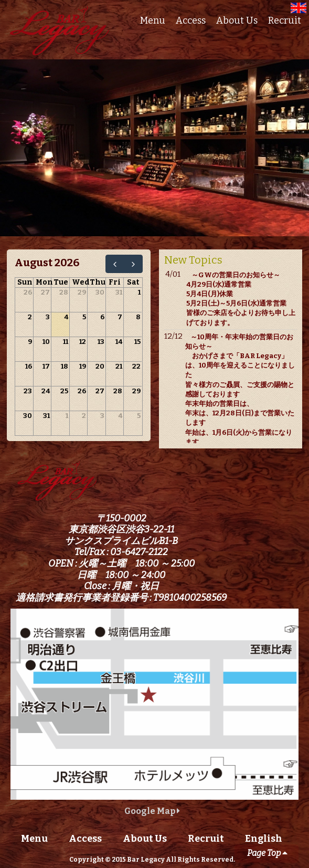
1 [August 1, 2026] (139, 292)
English (264, 839)
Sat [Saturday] (133, 282)
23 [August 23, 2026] (28, 391)
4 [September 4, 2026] (120, 416)
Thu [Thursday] (98, 282)
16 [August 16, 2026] (29, 366)
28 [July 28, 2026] (64, 292)
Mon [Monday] (44, 282)
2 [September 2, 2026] (84, 416)
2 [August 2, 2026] (30, 317)
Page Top (267, 853)
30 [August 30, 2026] (28, 416)
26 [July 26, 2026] (28, 292)
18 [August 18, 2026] (65, 366)
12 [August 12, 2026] (83, 342)
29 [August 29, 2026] (136, 391)
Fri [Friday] (115, 282)
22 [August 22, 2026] (136, 366)
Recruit (285, 20)
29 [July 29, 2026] (82, 292)
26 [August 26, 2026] (82, 391)
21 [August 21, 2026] (119, 366)
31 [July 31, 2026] (119, 292)
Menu (153, 20)
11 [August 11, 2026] (66, 342)
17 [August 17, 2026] (46, 366)
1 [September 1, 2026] (67, 416)
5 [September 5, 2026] (139, 416)
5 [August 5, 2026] (84, 317)
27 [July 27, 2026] (45, 292)
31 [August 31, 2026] (46, 416)
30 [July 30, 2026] (100, 292)
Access (191, 20)
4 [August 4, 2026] (66, 317)
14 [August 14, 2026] (119, 342)
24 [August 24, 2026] (46, 391)
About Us (237, 20)
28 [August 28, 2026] (118, 391)
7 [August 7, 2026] (120, 317)
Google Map (152, 811)
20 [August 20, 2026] (100, 366)
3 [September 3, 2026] (102, 416)
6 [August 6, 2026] (102, 317)
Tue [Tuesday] (61, 282)
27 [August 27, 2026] (100, 391)
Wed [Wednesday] (81, 282)
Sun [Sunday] (25, 282)
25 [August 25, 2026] (64, 391)
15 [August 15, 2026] (137, 342)
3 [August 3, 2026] (48, 317)
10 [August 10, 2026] (46, 342)
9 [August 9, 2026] (30, 342)
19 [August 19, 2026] (83, 366)
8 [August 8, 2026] (138, 317)
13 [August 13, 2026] (101, 342)
